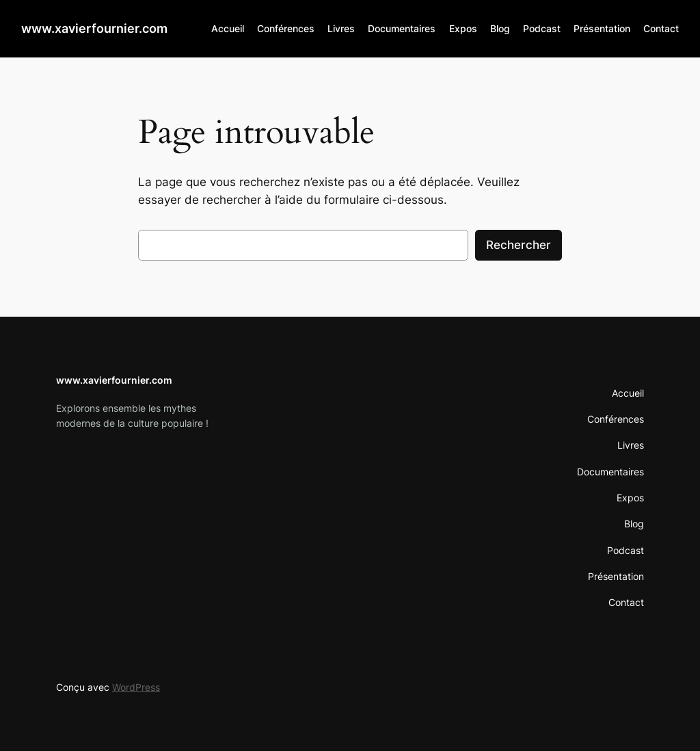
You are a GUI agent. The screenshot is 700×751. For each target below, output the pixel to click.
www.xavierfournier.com (94, 28)
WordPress (136, 687)
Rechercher (519, 245)
